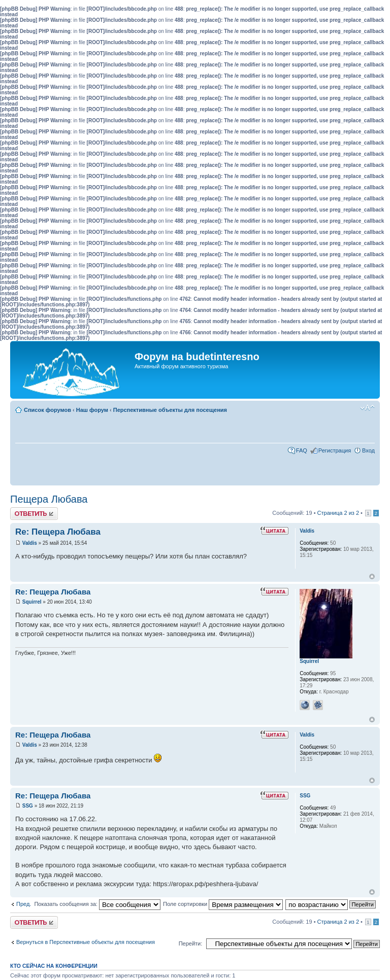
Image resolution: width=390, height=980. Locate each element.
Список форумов (47, 410)
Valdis (30, 543)
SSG (28, 806)
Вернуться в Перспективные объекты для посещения (86, 942)
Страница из (338, 513)
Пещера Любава (49, 499)
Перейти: (191, 943)
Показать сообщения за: (97, 904)
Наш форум (92, 410)
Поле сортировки (223, 904)
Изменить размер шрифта (367, 408)
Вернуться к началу (372, 576)
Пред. (24, 904)
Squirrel (32, 602)
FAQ (302, 450)
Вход (368, 450)
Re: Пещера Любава (58, 532)
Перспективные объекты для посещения (170, 410)
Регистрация (335, 450)
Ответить (34, 514)
